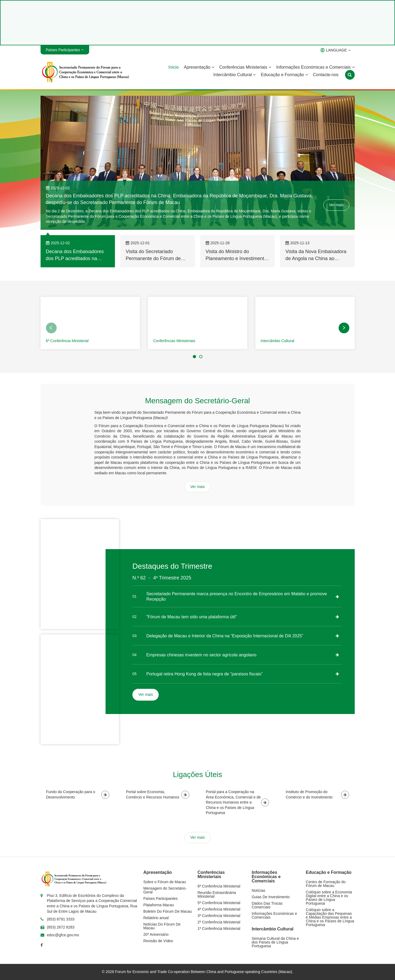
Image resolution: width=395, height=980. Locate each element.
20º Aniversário (156, 934)
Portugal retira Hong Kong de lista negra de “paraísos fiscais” (204, 674)
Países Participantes (161, 898)
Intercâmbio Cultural (235, 75)
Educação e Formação (284, 75)
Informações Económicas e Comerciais (316, 67)
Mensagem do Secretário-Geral (165, 890)
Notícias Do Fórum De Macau (162, 926)
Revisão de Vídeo (158, 941)
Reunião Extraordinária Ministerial (217, 894)
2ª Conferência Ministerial (219, 922)
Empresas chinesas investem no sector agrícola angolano (201, 655)
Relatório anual (156, 918)
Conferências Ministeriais (245, 67)
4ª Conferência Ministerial (219, 909)
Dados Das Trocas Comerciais (267, 905)
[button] (51, 328)
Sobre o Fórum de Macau (165, 882)
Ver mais (336, 205)
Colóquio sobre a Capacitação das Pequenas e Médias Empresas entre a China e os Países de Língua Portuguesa (330, 917)
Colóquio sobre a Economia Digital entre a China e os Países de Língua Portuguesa (329, 898)
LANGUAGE (336, 50)
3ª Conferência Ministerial (219, 916)
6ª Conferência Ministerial (67, 341)
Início (173, 67)
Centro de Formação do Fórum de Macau (326, 884)
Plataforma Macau (159, 905)
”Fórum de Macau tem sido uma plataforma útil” (192, 617)
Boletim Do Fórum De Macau (168, 911)
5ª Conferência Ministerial (219, 903)
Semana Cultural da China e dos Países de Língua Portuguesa (275, 942)
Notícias (258, 890)
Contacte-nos (326, 75)
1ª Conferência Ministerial (219, 929)
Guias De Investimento (271, 897)
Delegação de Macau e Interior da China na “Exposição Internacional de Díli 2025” (225, 636)
